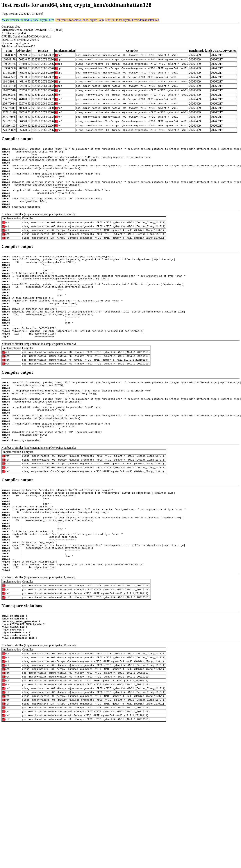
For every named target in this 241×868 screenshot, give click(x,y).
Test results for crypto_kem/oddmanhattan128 (132, 20)
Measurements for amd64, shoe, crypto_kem (28, 20)
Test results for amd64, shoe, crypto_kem (79, 20)
